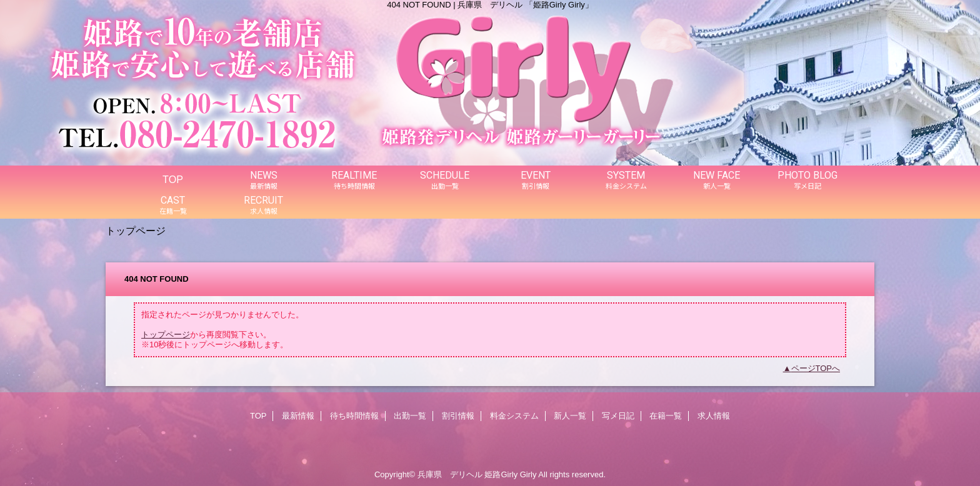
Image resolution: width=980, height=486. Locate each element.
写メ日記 (618, 416)
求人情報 (714, 416)
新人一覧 (570, 416)
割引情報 (458, 416)
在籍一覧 (666, 416)
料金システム (514, 416)
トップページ (166, 335)
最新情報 (298, 416)
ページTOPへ (816, 368)
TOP (173, 179)
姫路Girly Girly (510, 474)
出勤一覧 (410, 416)
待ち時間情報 (354, 416)
